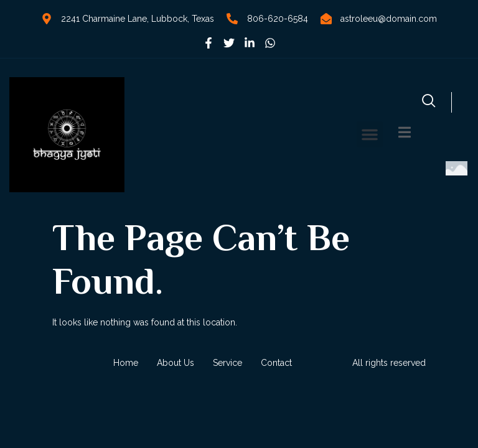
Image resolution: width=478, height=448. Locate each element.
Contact (276, 363)
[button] (370, 134)
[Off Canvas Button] (405, 133)
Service (227, 363)
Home (126, 363)
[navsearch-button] (429, 102)
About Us (176, 363)
